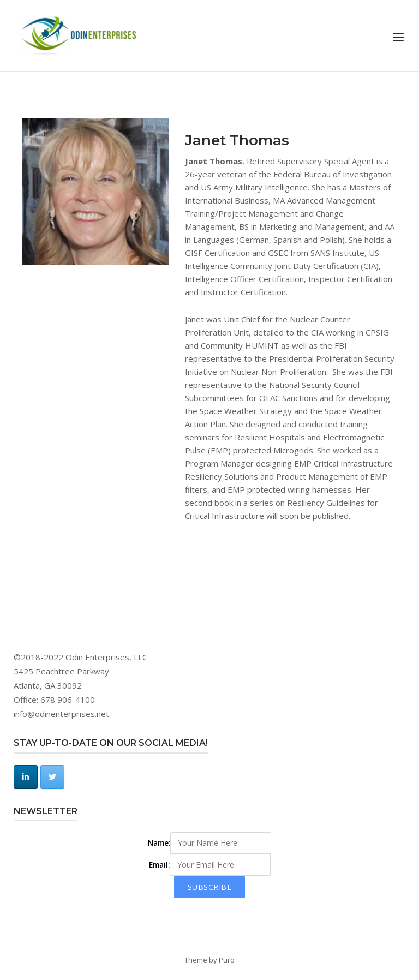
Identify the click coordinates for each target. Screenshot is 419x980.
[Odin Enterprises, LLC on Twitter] (52, 777)
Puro (227, 960)
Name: (159, 843)
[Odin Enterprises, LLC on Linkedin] (26, 777)
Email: (159, 865)
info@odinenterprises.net (61, 714)
